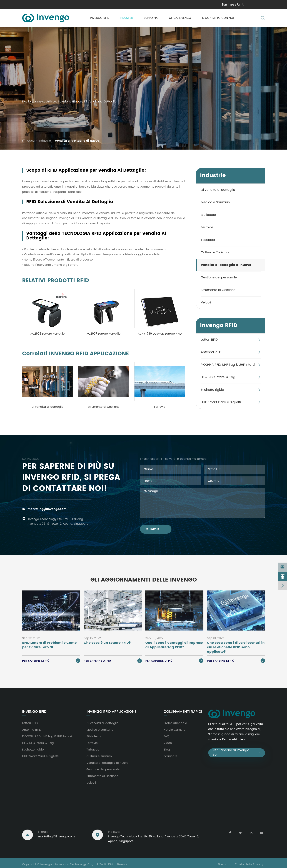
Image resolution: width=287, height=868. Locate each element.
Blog (167, 750)
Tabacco (208, 240)
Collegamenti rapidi (183, 712)
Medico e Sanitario (215, 202)
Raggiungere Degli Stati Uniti (50, 822)
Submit (156, 529)
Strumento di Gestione (104, 407)
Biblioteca (208, 215)
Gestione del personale (219, 277)
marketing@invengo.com (47, 509)
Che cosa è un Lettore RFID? (107, 643)
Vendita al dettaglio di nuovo (77, 141)
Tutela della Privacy (249, 864)
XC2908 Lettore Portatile (48, 334)
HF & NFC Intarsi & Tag (218, 377)
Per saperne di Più (51, 661)
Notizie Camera (175, 730)
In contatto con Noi (218, 18)
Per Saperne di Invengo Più (237, 753)
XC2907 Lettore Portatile (103, 334)
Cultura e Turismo (215, 252)
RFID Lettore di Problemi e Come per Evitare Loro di (49, 645)
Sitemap (224, 864)
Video (168, 743)
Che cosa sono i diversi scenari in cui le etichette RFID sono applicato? (236, 647)
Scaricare (170, 756)
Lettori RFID (209, 340)
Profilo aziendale (175, 723)
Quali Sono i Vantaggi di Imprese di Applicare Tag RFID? (174, 645)
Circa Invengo (180, 18)
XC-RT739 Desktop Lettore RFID (160, 334)
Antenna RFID (211, 352)
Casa (31, 141)
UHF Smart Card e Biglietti (221, 402)
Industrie (127, 18)
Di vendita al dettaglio (47, 407)
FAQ (166, 736)
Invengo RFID (100, 18)
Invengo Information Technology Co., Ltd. (69, 864)
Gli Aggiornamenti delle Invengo (144, 580)
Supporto (151, 18)
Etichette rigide (212, 390)
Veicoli (206, 302)
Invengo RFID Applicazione (111, 712)
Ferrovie (160, 407)
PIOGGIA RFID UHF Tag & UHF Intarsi (228, 365)
